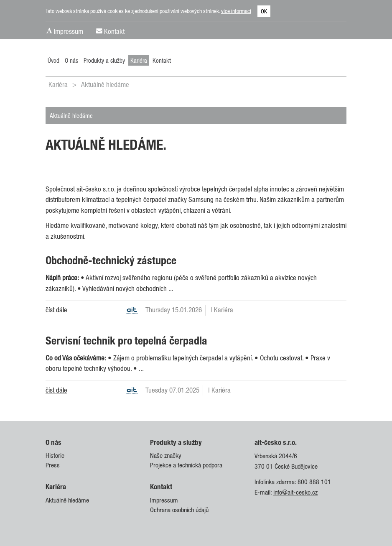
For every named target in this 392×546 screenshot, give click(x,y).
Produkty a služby (104, 60)
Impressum (69, 31)
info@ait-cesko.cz (295, 492)
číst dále (56, 310)
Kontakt (114, 31)
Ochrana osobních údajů (179, 510)
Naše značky (166, 455)
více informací (236, 11)
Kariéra (139, 60)
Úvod (53, 60)
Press (53, 465)
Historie (55, 455)
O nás (71, 60)
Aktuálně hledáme (105, 84)
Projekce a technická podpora (186, 465)
